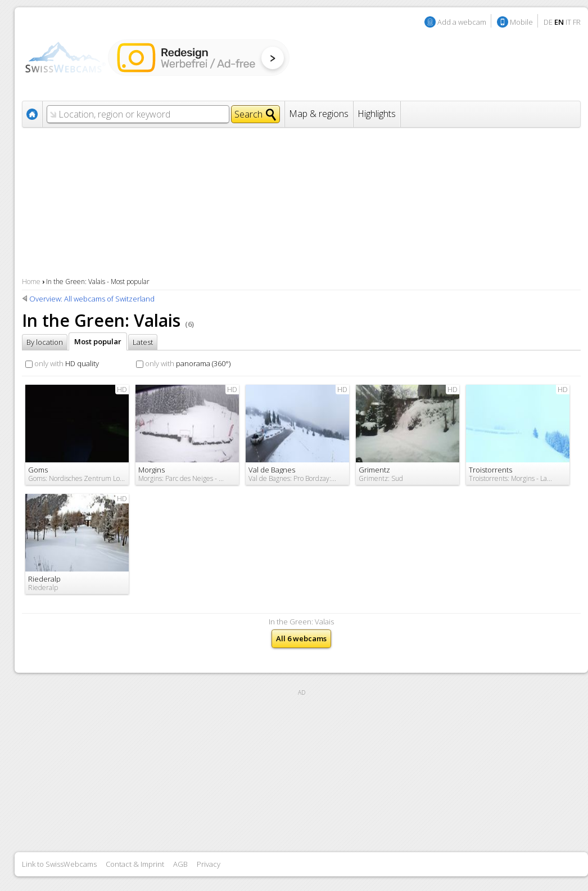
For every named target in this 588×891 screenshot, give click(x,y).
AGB (180, 864)
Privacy (209, 864)
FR (577, 22)
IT (568, 22)
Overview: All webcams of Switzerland (92, 299)
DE (548, 22)
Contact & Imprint (135, 864)
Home (31, 282)
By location (45, 342)
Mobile (521, 22)
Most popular (98, 341)
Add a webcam (462, 22)
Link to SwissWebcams (59, 864)
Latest (143, 342)
